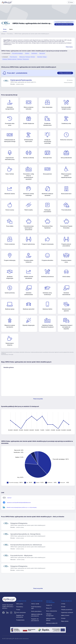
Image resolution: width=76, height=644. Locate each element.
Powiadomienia (20, 620)
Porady (18, 610)
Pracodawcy (10, 34)
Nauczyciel (42, 53)
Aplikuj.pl (3, 34)
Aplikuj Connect (65, 615)
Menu (71, 2)
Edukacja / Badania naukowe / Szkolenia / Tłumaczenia (16, 59)
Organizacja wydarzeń (67, 612)
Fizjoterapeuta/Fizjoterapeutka (21, 80)
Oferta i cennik (35, 604)
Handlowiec (34, 53)
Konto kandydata (21, 612)
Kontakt (63, 607)
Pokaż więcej (69, 47)
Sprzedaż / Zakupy (42, 57)
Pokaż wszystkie (38, 399)
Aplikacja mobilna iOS (52, 623)
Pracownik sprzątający (17, 53)
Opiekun (27, 53)
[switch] (65, 73)
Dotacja (63, 618)
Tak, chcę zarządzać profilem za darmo (64, 24)
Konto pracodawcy (36, 611)
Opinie (11, 29)
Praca (5, 29)
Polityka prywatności (67, 610)
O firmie (63, 604)
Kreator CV (49, 605)
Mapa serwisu (65, 621)
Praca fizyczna (13, 57)
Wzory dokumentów (52, 611)
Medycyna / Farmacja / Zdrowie (27, 57)
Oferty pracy (20, 604)
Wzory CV (49, 608)
